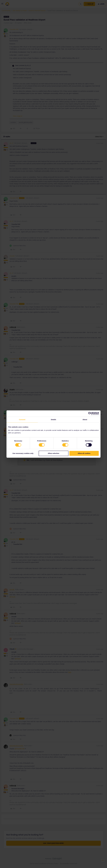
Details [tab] (53, 420)
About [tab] (85, 420)
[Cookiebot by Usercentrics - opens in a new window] (90, 413)
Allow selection (53, 453)
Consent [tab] (22, 420)
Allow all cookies (84, 453)
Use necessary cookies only (23, 453)
